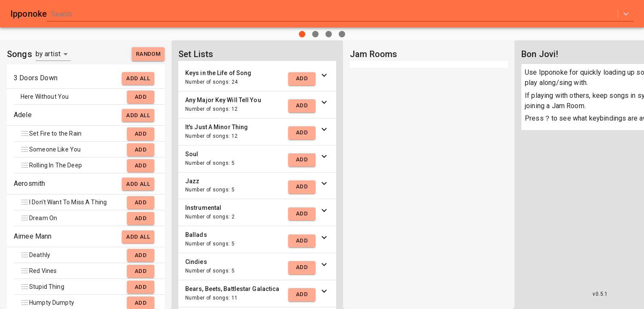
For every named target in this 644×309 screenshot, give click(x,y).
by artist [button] (48, 54)
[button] (257, 78)
